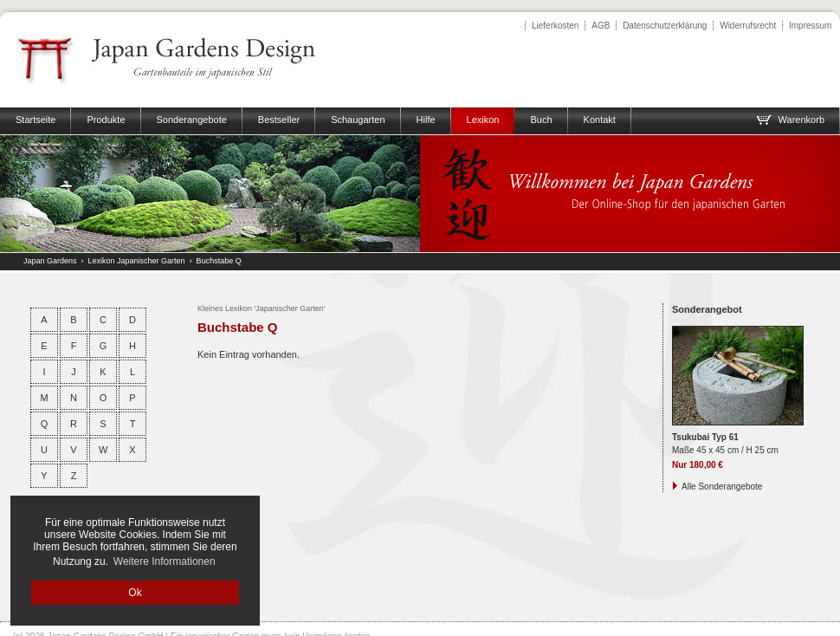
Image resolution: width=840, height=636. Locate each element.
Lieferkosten (555, 26)
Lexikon (483, 120)
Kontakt (600, 120)
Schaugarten (358, 120)
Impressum (810, 26)
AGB (601, 26)
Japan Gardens (50, 261)
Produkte (106, 120)
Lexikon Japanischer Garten (137, 261)
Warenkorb (790, 120)
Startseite (36, 120)
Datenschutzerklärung (665, 26)
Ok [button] (135, 593)
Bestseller (279, 120)
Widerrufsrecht (748, 26)
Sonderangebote (192, 120)
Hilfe (426, 120)
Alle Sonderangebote (722, 487)
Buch (541, 120)
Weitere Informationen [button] (165, 561)
